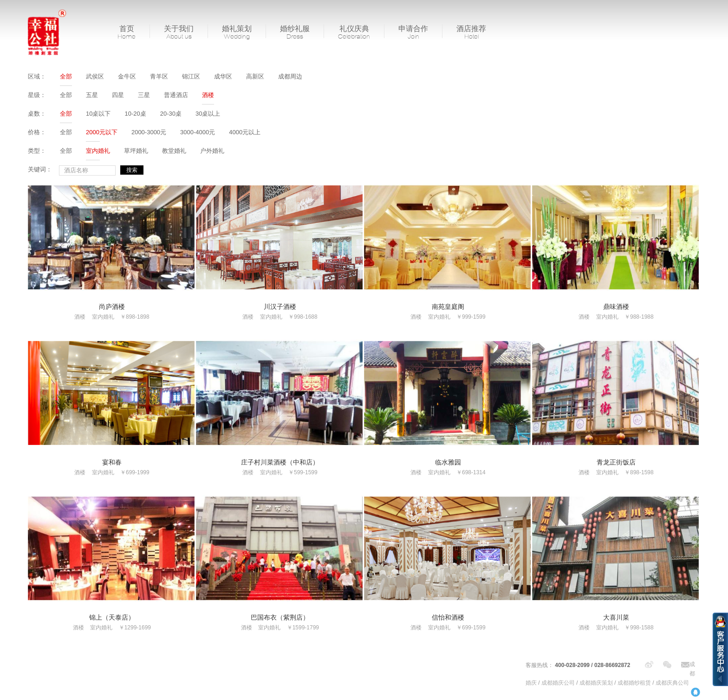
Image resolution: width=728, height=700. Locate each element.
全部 (66, 76)
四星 (118, 95)
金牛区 (127, 76)
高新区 (255, 76)
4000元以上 (245, 132)
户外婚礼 (212, 151)
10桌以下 (98, 114)
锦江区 (191, 76)
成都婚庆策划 (596, 683)
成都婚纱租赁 (634, 683)
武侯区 (95, 76)
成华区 (223, 76)
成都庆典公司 (672, 683)
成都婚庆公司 (558, 683)
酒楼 (208, 95)
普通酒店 (176, 95)
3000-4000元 (198, 132)
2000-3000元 (149, 132)
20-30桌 (171, 114)
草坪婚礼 (136, 151)
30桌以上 (208, 114)
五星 (92, 95)
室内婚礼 (98, 151)
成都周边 (290, 76)
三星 (144, 95)
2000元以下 (102, 132)
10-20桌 (135, 114)
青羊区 (159, 76)
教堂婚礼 (174, 151)
